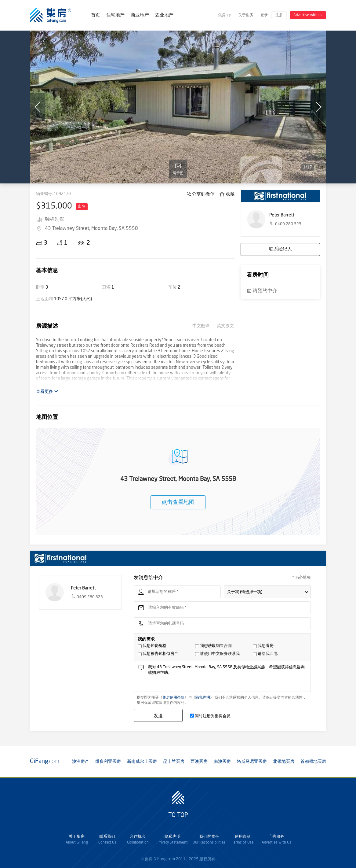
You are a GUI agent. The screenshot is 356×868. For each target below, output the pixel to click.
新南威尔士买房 (142, 762)
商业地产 (140, 15)
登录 (264, 15)
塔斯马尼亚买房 (252, 762)
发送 (158, 716)
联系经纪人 (280, 249)
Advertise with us (308, 15)
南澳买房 (222, 762)
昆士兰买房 (174, 762)
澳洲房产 (81, 762)
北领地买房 (284, 762)
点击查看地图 (178, 502)
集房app (225, 15)
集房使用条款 (173, 698)
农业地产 (164, 15)
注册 (279, 15)
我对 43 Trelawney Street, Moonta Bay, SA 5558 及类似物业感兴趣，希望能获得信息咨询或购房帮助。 (227, 678)
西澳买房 (199, 762)
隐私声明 (203, 698)
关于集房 (246, 15)
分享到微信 (203, 194)
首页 (96, 15)
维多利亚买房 (108, 762)
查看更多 (47, 392)
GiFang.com (164, 859)
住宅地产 (115, 15)
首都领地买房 (313, 762)
